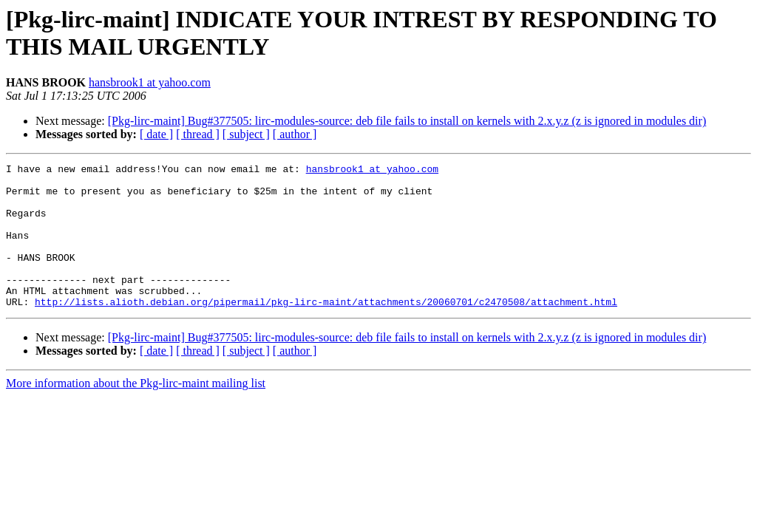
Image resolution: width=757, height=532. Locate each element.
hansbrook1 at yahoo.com (150, 82)
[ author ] (295, 134)
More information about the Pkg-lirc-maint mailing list (136, 412)
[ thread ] (198, 134)
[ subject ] (246, 134)
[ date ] (156, 134)
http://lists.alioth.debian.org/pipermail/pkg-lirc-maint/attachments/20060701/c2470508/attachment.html (326, 330)
